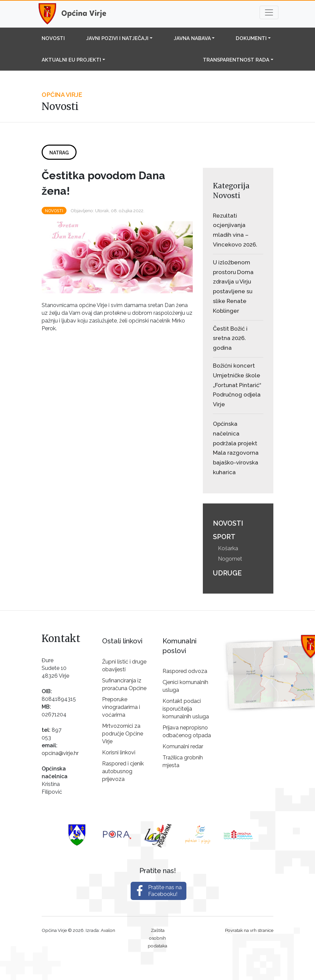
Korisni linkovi (119, 752)
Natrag (59, 153)
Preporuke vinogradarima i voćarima (121, 707)
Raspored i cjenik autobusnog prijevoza (123, 771)
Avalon (108, 930)
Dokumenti (251, 38)
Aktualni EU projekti (71, 60)
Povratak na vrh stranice (249, 930)
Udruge (227, 573)
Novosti (53, 38)
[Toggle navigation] (269, 12)
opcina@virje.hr (60, 753)
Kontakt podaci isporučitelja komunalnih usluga (186, 709)
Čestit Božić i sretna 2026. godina (230, 338)
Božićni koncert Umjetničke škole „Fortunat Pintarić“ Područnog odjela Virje (237, 385)
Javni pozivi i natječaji (117, 38)
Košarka (228, 548)
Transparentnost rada (236, 60)
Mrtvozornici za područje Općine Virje (123, 734)
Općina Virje (79, 14)
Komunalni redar (183, 746)
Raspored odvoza (185, 671)
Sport (224, 537)
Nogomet (230, 559)
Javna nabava (192, 38)
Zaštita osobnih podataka (157, 938)
